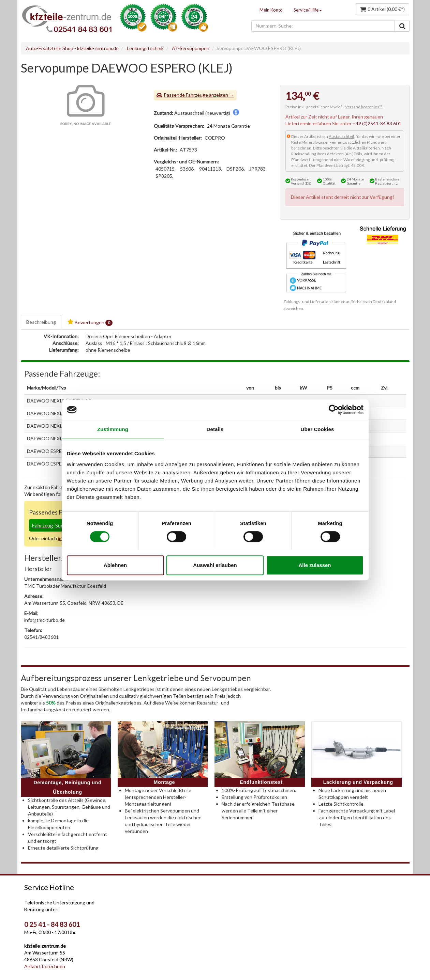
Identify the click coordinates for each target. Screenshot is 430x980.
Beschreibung (41, 322)
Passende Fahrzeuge (186, 95)
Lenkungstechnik (145, 48)
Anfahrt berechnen (45, 966)
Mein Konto (271, 10)
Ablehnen (115, 565)
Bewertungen (90, 322)
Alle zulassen (315, 565)
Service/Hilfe (308, 10)
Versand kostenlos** (364, 107)
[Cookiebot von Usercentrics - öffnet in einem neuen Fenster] (334, 410)
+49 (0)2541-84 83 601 (377, 123)
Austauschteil (341, 136)
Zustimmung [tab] (113, 429)
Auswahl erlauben (215, 565)
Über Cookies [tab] (317, 429)
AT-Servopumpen (191, 48)
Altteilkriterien (366, 148)
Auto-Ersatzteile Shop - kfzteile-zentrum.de (72, 48)
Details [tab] (215, 429)
